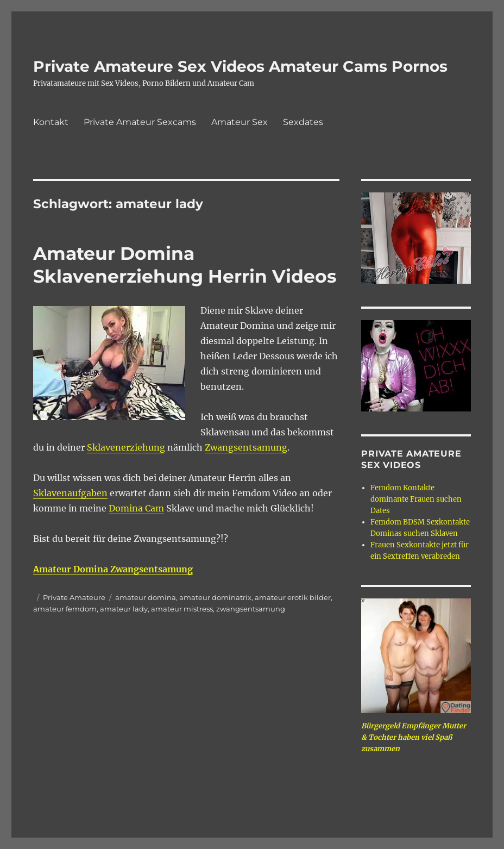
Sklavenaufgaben (70, 493)
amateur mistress (182, 609)
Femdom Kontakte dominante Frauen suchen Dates (416, 499)
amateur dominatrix (215, 597)
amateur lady (124, 609)
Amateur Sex (240, 122)
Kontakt (51, 122)
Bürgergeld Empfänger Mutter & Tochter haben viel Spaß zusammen (414, 737)
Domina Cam (136, 508)
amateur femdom (65, 609)
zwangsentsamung (251, 609)
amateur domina (146, 597)
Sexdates (303, 122)
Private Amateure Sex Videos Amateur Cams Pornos (240, 66)
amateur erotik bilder (293, 597)
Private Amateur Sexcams (140, 122)
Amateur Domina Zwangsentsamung (113, 569)
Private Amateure (74, 597)
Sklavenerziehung (126, 447)
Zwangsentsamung (246, 447)
